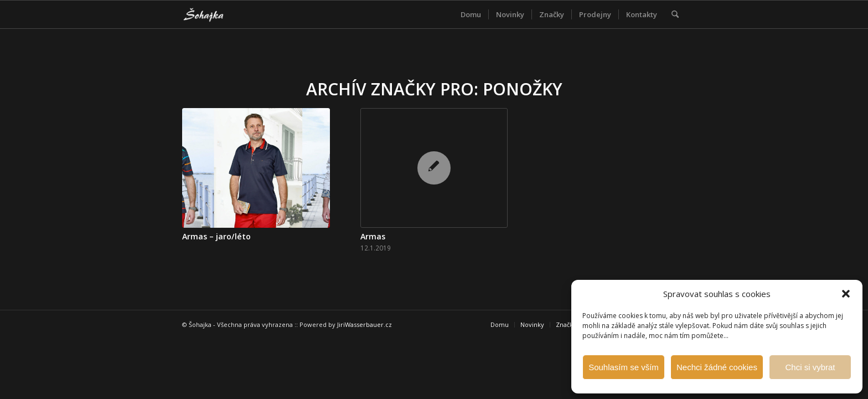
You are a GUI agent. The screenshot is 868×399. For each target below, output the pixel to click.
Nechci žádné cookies (717, 367)
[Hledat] (675, 14)
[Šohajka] (212, 14)
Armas (373, 236)
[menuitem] (471, 14)
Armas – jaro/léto (216, 236)
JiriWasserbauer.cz (365, 324)
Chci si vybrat (810, 367)
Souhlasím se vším (624, 367)
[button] (846, 294)
